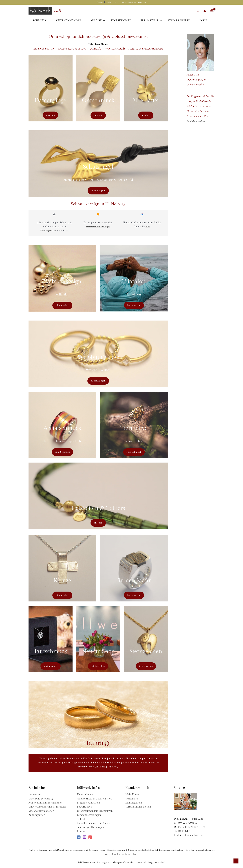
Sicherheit (83, 819)
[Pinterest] (90, 837)
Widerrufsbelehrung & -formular (47, 807)
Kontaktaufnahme (197, 121)
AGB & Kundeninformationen (45, 803)
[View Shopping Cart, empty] (212, 11)
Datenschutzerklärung (41, 799)
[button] (198, 11)
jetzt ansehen (50, 666)
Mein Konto (132, 795)
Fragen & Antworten (88, 803)
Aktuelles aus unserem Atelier (94, 823)
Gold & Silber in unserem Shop (95, 799)
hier (148, 227)
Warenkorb (132, 799)
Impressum (35, 795)
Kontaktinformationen (136, 2)
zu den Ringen (98, 380)
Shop (58, 11)
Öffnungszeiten (48, 231)
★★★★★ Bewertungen (98, 227)
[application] (51, 21)
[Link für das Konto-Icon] (205, 11)
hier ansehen (62, 305)
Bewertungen (85, 807)
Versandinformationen (41, 811)
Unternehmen (85, 795)
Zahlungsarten (37, 815)
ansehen (50, 115)
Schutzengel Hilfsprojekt (91, 827)
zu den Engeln (98, 190)
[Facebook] (79, 837)
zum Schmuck (62, 452)
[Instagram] (84, 837)
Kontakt (81, 831)
